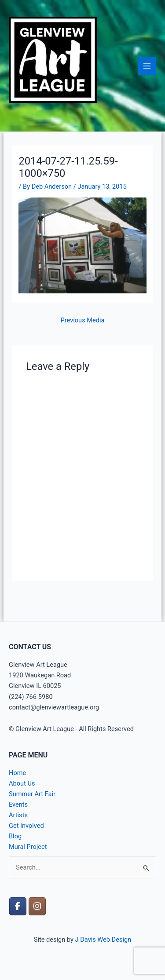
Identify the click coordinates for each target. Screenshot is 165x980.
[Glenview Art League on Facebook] (18, 906)
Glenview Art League (53, 108)
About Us (22, 783)
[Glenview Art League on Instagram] (37, 906)
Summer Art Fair (32, 794)
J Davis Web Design (103, 940)
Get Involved (26, 826)
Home (17, 773)
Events (18, 804)
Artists (18, 815)
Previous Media (83, 320)
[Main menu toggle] (147, 66)
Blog (15, 836)
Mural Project (28, 847)
